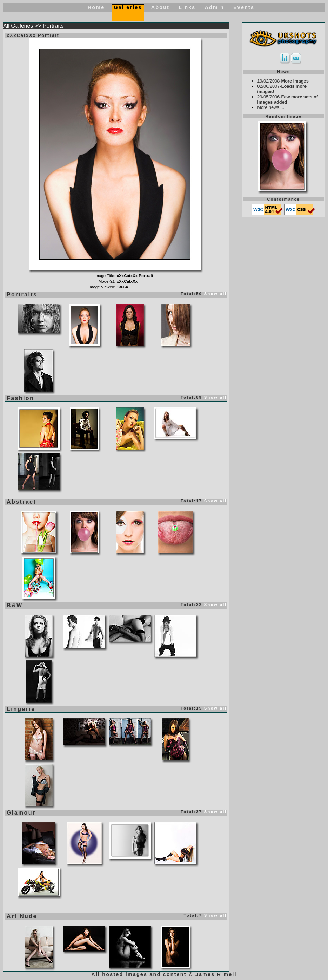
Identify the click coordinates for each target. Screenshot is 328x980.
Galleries (128, 7)
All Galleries (18, 26)
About (160, 7)
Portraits (53, 26)
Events (244, 7)
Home (96, 7)
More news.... (271, 107)
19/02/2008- (283, 81)
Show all (216, 294)
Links (187, 7)
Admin (214, 7)
